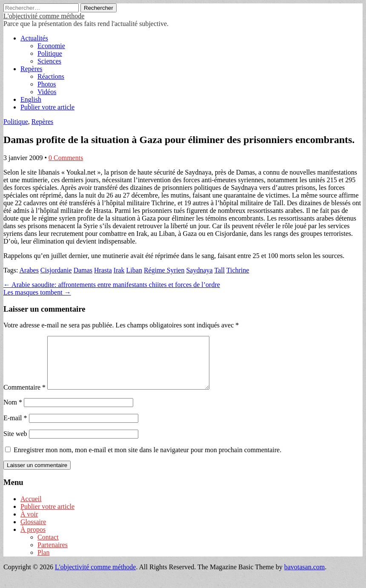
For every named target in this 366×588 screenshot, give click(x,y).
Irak (119, 270)
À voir (29, 524)
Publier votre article (47, 107)
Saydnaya (199, 270)
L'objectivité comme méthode (44, 16)
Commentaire (24, 397)
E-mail (15, 428)
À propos (33, 540)
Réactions (51, 76)
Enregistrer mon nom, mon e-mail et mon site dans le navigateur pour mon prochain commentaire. (147, 460)
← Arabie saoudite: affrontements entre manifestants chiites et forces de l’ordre (112, 285)
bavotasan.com (305, 577)
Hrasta (103, 270)
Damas (83, 270)
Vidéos (47, 92)
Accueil (31, 509)
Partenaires (53, 555)
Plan (43, 563)
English (31, 99)
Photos (47, 84)
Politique (50, 53)
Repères (31, 69)
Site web (15, 444)
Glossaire (33, 532)
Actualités (34, 38)
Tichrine (238, 270)
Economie (51, 46)
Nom (13, 412)
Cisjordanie (56, 270)
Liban (134, 270)
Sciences (49, 61)
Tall (219, 270)
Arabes (29, 270)
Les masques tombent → (37, 292)
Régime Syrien (164, 270)
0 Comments (66, 158)
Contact (48, 547)
